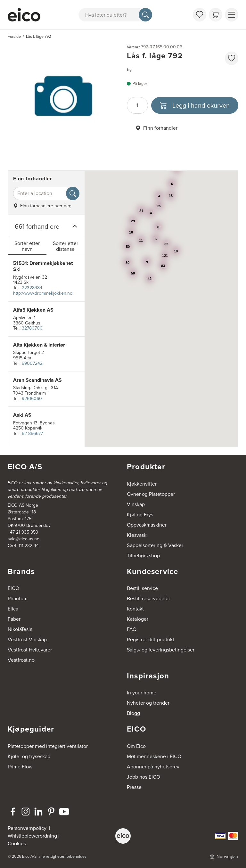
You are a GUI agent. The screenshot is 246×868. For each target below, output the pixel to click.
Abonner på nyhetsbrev (153, 767)
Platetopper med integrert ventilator (48, 746)
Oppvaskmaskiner (147, 525)
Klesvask (137, 535)
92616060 (32, 399)
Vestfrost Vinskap (27, 639)
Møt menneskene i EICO (154, 756)
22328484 (32, 288)
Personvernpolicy (28, 828)
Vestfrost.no (21, 660)
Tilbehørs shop (143, 556)
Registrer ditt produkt (151, 639)
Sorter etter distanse (66, 246)
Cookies (17, 843)
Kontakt (135, 609)
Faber (14, 619)
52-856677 (32, 434)
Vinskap (136, 504)
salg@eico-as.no (24, 539)
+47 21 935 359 (23, 532)
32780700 (32, 328)
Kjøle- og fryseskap (29, 756)
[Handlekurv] (216, 15)
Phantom (18, 598)
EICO (13, 588)
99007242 (32, 363)
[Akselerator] (24, 15)
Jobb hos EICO (143, 777)
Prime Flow (20, 767)
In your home (142, 693)
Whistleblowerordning (32, 836)
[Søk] (145, 15)
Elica (13, 609)
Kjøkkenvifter (142, 484)
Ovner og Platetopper (151, 494)
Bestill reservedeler (148, 598)
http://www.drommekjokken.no (43, 293)
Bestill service (142, 588)
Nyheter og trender (148, 703)
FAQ (132, 629)
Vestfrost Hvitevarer (30, 650)
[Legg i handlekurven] (195, 105)
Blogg (133, 713)
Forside (14, 37)
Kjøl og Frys (140, 515)
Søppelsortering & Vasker (155, 545)
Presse (134, 787)
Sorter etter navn (27, 246)
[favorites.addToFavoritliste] (232, 58)
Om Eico (136, 746)
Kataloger (138, 619)
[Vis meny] (232, 15)
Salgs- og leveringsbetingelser (161, 650)
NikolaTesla (20, 629)
